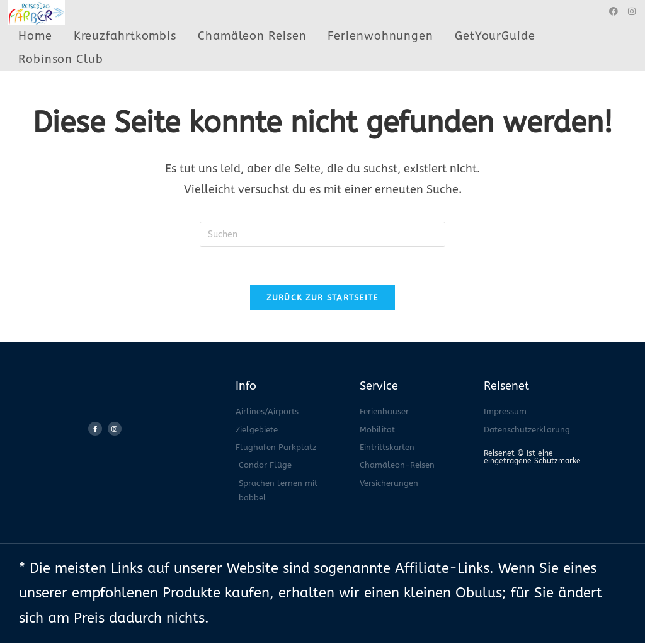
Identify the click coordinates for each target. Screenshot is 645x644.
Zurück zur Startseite (322, 298)
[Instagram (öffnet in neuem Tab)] (632, 12)
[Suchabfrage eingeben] (322, 234)
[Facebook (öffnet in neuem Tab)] (614, 12)
